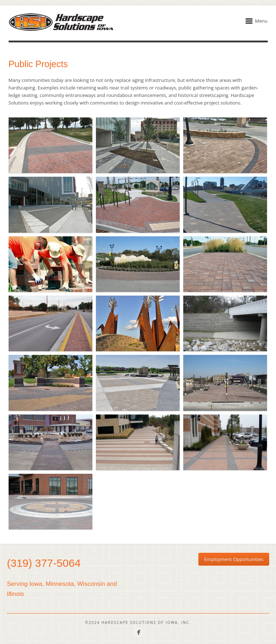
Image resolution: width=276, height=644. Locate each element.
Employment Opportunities (234, 559)
